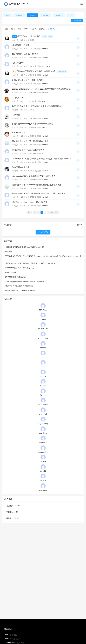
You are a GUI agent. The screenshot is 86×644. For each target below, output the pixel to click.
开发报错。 (17, 115)
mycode (43, 348)
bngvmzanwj (43, 424)
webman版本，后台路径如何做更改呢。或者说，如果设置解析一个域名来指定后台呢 (48, 159)
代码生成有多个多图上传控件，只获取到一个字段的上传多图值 (30, 263)
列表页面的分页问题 (21, 167)
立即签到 (43, 232)
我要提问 (77, 21)
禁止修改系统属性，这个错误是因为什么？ (30, 141)
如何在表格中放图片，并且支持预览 (27, 80)
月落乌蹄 (45, 93)
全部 (7, 16)
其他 (71, 16)
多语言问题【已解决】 (22, 45)
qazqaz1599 (43, 405)
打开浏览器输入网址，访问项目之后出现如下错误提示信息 (37, 106)
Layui (6, 635)
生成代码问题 (11, 272)
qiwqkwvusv (43, 329)
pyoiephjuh (43, 414)
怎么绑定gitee (18, 63)
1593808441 (43, 338)
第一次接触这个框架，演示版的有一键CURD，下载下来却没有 (39, 193)
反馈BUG (59, 16)
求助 (44, 37)
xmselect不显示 (19, 132)
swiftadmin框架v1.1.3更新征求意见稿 (20, 290)
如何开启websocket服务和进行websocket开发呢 (33, 124)
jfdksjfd (43, 471)
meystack (45, 49)
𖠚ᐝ (42, 154)
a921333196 (46, 66)
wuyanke (43, 443)
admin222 (43, 310)
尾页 (57, 212)
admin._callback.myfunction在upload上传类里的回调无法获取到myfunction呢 (45, 89)
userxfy (43, 376)
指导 (51, 37)
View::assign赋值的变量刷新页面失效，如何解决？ (34, 176)
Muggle (43, 386)
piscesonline (43, 452)
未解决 (34, 29)
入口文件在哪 (18, 98)
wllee (44, 101)
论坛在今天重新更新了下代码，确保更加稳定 (34, 71)
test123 (43, 462)
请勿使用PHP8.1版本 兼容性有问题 (19, 286)
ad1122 (43, 319)
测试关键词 (62, 71)
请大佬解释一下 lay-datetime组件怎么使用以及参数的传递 (37, 185)
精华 (26, 29)
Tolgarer (43, 395)
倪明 (43, 127)
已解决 (42, 29)
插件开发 (19, 16)
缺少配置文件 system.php (15, 277)
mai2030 (43, 481)
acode (43, 367)
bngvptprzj (43, 490)
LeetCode (8, 639)
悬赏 (19, 29)
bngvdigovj (43, 433)
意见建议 (46, 16)
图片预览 (9, 252)
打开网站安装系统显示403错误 (25, 54)
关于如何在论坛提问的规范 (26, 36)
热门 (13, 29)
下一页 (50, 212)
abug (43, 357)
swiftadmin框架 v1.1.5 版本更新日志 (20, 268)
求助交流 (32, 16)
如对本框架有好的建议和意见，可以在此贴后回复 (25, 247)
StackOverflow (10, 643)
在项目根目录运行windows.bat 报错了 (28, 150)
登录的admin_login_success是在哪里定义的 (31, 202)
